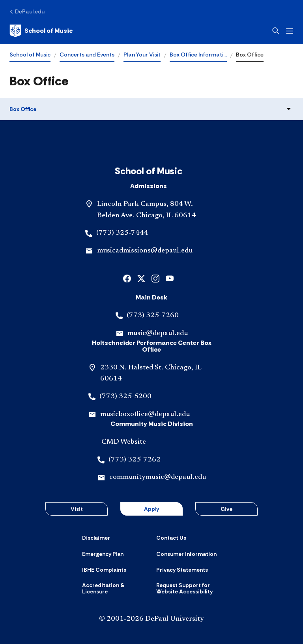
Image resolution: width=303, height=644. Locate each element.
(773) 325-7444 (122, 233)
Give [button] (226, 509)
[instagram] (155, 278)
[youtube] (170, 278)
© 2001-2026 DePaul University (151, 619)
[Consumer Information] (186, 554)
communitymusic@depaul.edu (158, 477)
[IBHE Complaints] (104, 570)
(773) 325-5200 (125, 397)
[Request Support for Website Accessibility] (189, 588)
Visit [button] (77, 509)
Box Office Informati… (198, 55)
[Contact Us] (171, 538)
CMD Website (124, 442)
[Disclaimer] (96, 538)
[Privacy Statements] (182, 570)
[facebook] (127, 278)
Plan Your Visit (142, 55)
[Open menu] (290, 31)
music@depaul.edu (158, 333)
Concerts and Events (87, 55)
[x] (141, 278)
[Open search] (276, 31)
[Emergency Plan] (103, 554)
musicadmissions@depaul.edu (145, 251)
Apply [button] (151, 509)
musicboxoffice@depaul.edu (145, 414)
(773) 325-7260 (153, 316)
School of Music (30, 55)
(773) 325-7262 (135, 460)
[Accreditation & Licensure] (114, 588)
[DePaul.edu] (27, 11)
